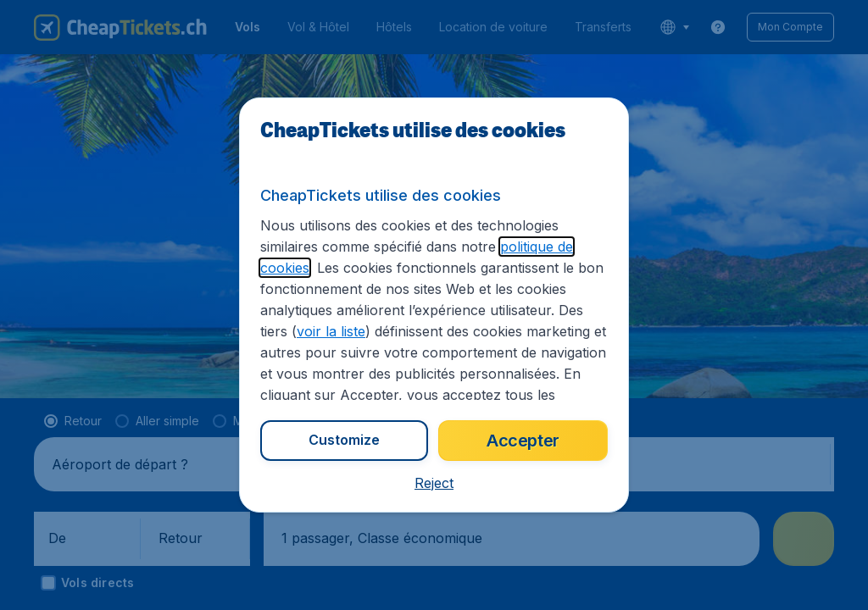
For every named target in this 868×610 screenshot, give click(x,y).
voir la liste (331, 331)
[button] (434, 483)
